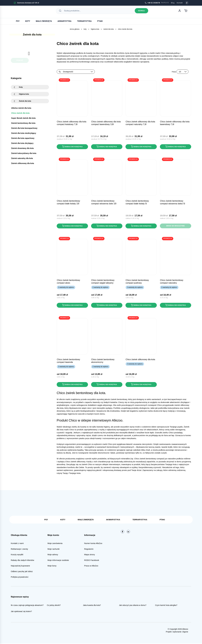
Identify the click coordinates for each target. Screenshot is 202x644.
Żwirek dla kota (109, 29)
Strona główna (75, 29)
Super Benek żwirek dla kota (23, 118)
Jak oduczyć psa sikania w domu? (133, 606)
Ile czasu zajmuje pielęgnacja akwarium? (27, 606)
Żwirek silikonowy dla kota (23, 163)
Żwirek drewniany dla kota (22, 148)
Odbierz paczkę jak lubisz (22, 572)
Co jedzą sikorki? (54, 606)
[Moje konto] (180, 12)
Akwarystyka (65, 21)
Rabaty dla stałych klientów (22, 561)
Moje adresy (53, 555)
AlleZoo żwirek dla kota (21, 108)
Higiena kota (95, 29)
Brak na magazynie (175, 226)
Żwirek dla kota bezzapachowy (24, 128)
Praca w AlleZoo (91, 566)
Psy (18, 21)
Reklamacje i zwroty (19, 549)
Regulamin (89, 549)
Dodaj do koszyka (72, 147)
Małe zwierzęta (44, 21)
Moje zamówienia (55, 544)
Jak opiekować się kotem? (21, 612)
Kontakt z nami (17, 544)
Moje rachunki (54, 549)
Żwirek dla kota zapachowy (23, 138)
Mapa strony (90, 555)
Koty (28, 21)
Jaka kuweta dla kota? (92, 606)
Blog (173, 3)
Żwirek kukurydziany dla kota (24, 153)
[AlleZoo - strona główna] (22, 12)
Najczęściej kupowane (20, 566)
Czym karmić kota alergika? (166, 606)
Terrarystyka (84, 21)
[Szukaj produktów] (99, 12)
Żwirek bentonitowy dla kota (23, 123)
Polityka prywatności (20, 577)
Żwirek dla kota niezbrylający (24, 133)
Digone (185, 632)
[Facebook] (187, 3)
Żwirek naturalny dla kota (22, 158)
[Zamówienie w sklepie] (76, 72)
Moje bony (52, 566)
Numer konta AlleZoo (93, 544)
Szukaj (141, 12)
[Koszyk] (186, 12)
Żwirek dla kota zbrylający (22, 143)
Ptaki (100, 21)
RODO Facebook (92, 561)
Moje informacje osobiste (58, 561)
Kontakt (180, 3)
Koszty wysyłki (17, 555)
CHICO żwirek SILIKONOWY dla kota (140, 360)
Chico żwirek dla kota (20, 113)
